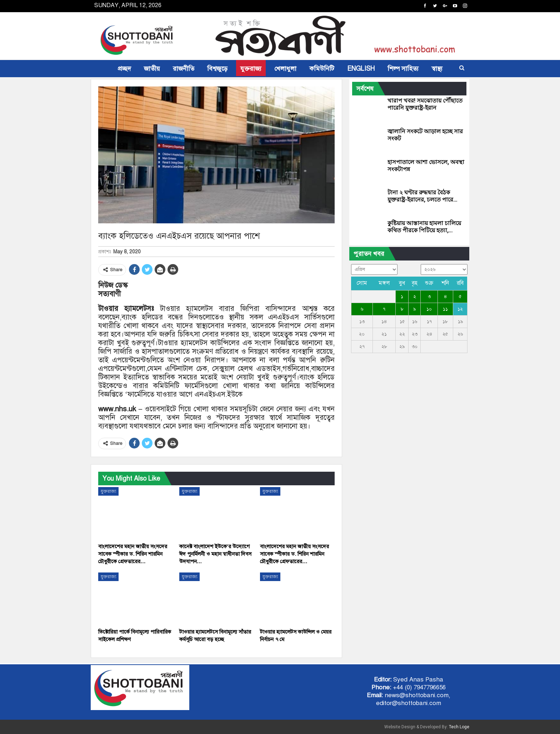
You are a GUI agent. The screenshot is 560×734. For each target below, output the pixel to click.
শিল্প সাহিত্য (403, 69)
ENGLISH (361, 69)
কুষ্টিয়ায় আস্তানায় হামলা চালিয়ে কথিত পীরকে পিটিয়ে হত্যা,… (424, 227)
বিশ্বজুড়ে (217, 69)
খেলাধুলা (285, 69)
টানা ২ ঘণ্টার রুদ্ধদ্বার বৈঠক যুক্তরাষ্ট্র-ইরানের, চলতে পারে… (422, 196)
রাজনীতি (184, 69)
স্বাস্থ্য (437, 69)
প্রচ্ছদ (124, 69)
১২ (460, 309)
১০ (429, 309)
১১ (445, 309)
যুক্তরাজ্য (251, 69)
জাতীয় (152, 69)
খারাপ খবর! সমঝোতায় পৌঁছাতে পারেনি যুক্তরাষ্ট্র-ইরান (425, 104)
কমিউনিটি (322, 69)
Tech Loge (459, 727)
